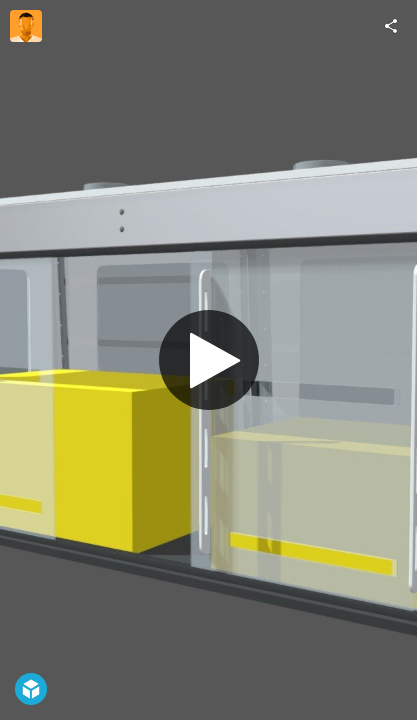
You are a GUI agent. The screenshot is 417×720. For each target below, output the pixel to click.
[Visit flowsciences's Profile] (26, 26)
